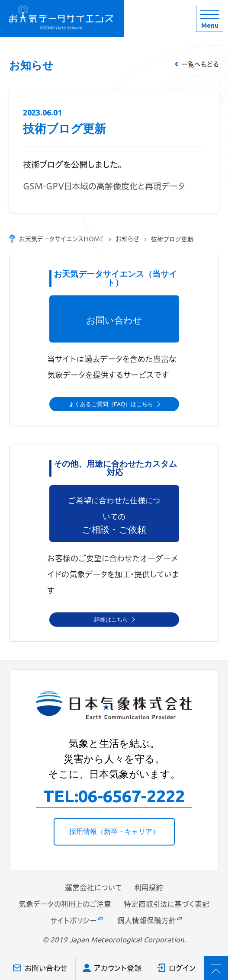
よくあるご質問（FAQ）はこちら (111, 404)
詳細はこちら (111, 620)
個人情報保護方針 (147, 921)
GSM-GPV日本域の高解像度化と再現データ (104, 186)
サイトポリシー (74, 921)
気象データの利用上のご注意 (65, 904)
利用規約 (149, 888)
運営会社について (93, 888)
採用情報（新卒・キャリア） (114, 831)
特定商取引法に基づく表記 (167, 904)
